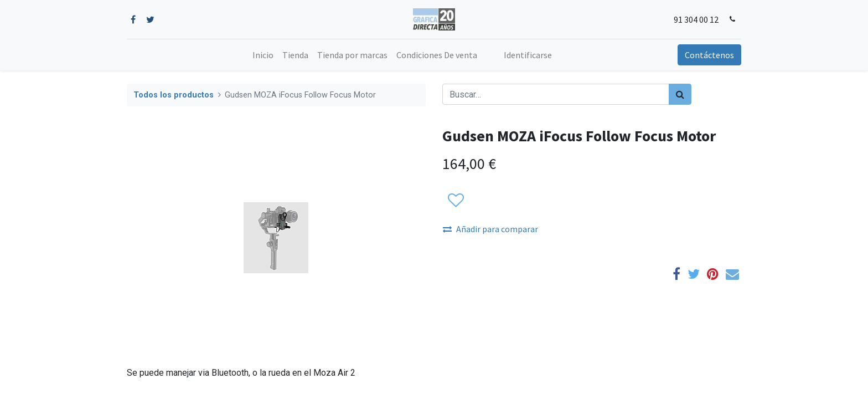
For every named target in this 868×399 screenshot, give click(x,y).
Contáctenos (709, 55)
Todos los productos (174, 95)
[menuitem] (263, 55)
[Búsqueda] (680, 94)
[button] (455, 201)
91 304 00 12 (696, 19)
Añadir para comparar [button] (490, 229)
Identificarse (528, 55)
